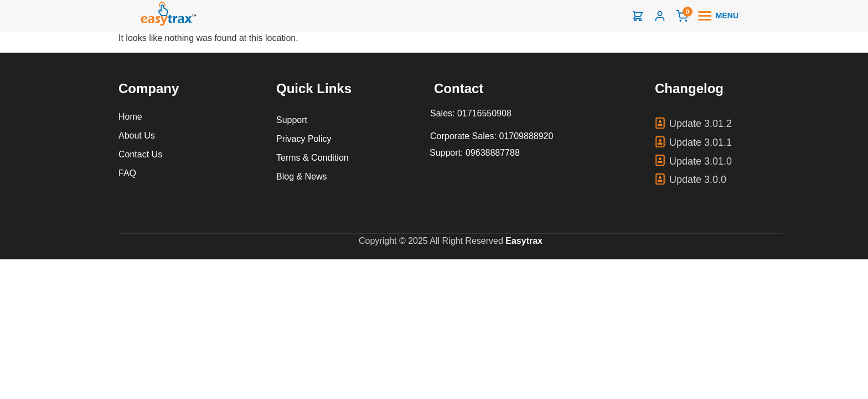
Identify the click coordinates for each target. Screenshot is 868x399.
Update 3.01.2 (701, 124)
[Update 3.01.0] (660, 160)
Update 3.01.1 (701, 142)
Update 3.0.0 (698, 180)
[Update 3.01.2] (660, 123)
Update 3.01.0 (701, 161)
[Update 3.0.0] (660, 179)
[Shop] (638, 16)
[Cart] (682, 16)
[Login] (660, 16)
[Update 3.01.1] (660, 142)
